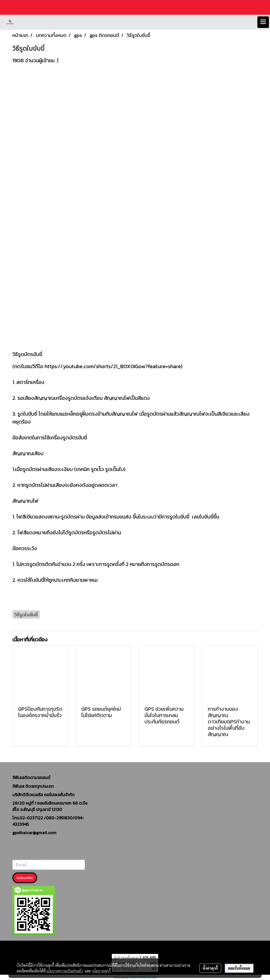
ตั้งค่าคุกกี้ (210, 968)
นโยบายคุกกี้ (102, 971)
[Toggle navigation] (263, 22)
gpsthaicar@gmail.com (34, 833)
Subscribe (25, 878)
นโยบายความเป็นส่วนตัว (65, 971)
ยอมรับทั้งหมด (239, 968)
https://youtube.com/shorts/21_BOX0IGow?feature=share (113, 366)
